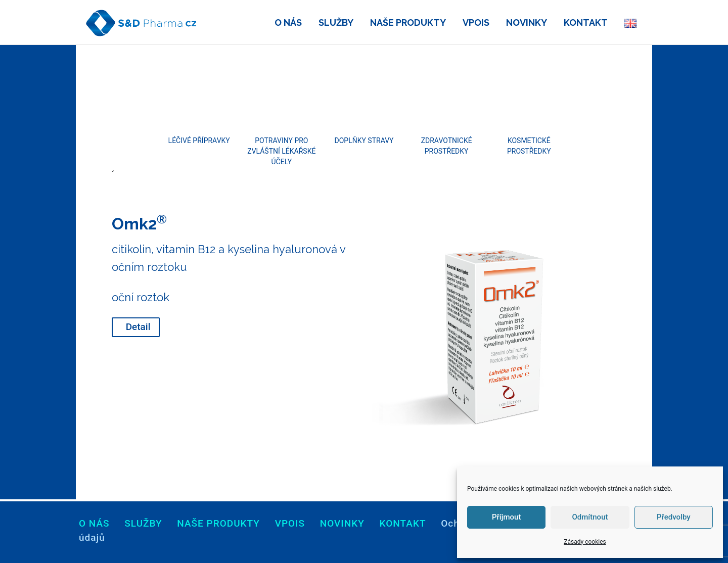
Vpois (290, 523)
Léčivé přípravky (199, 140)
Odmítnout (590, 517)
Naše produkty (218, 523)
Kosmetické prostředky (529, 146)
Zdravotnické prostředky (447, 146)
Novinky (342, 523)
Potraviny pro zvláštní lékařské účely (281, 151)
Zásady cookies (585, 542)
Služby (143, 523)
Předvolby (674, 517)
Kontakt (403, 523)
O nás (94, 523)
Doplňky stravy (364, 140)
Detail (138, 327)
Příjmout (506, 517)
